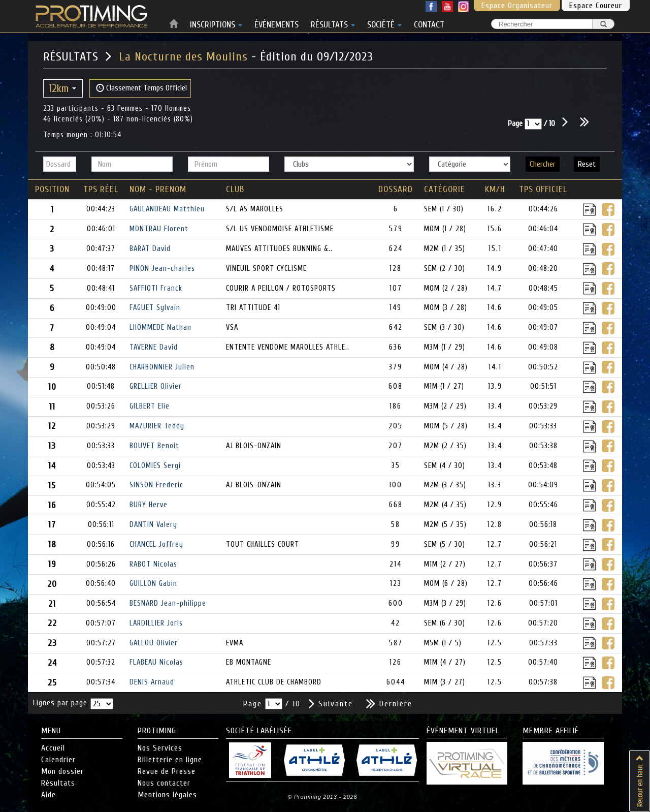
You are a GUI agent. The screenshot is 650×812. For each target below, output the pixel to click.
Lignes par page (60, 703)
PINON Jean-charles (162, 269)
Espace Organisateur (517, 6)
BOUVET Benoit (154, 446)
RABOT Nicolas (153, 564)
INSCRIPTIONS (216, 23)
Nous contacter (164, 783)
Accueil (53, 748)
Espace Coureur (596, 6)
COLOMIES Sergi (155, 466)
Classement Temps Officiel (141, 88)
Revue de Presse (167, 771)
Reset (587, 164)
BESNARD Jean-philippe (168, 603)
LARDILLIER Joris (156, 623)
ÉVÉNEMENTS (277, 23)
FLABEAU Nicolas (156, 662)
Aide (48, 795)
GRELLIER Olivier (156, 386)
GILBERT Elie (150, 406)
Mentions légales (167, 795)
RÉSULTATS (333, 23)
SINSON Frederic (156, 485)
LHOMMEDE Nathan (160, 327)
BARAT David (150, 249)
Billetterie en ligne (170, 760)
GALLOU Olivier (154, 643)
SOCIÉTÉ (384, 23)
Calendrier (58, 760)
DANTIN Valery (153, 525)
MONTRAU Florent (159, 229)
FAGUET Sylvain (155, 308)
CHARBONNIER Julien (162, 367)
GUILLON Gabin (153, 584)
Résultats (58, 783)
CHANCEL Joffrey (156, 544)
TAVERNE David (154, 347)
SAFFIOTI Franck (156, 288)
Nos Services (160, 748)
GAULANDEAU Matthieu (167, 209)
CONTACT (429, 23)
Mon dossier (62, 771)
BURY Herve (149, 505)
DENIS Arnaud (152, 682)
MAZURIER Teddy (157, 426)
